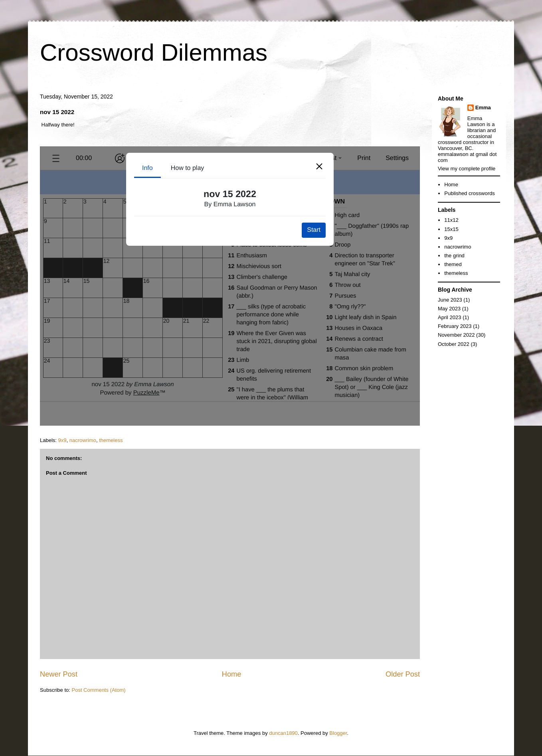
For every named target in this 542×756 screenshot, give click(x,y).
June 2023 (450, 300)
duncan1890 (283, 733)
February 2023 (455, 326)
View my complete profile (467, 169)
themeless (111, 440)
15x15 (451, 229)
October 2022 (454, 344)
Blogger (338, 733)
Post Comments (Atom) (99, 690)
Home (232, 674)
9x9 (62, 440)
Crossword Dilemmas (154, 52)
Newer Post (59, 674)
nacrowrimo (83, 440)
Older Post (403, 674)
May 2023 (449, 309)
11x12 (451, 220)
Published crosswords (469, 193)
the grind (454, 256)
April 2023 (450, 317)
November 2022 (456, 335)
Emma (483, 108)
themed (453, 264)
